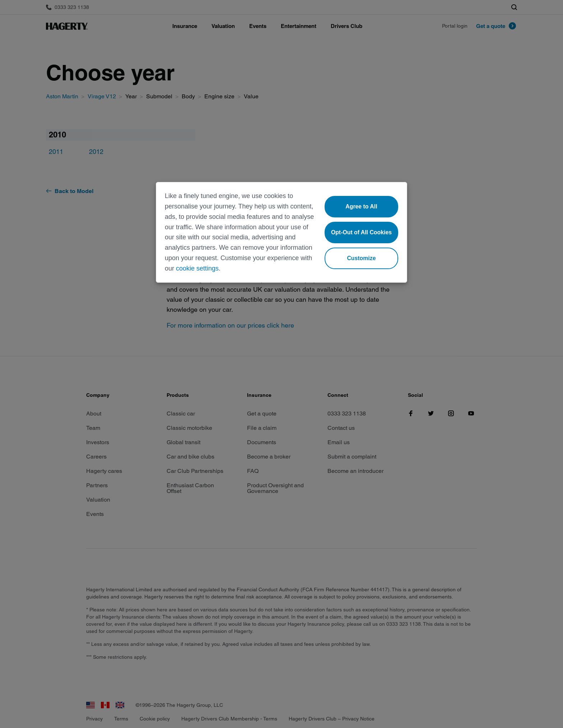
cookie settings (197, 268)
